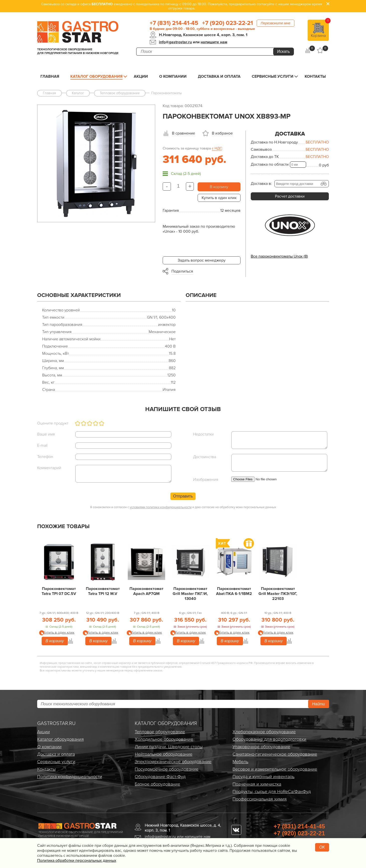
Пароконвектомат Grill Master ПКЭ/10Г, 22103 (278, 594)
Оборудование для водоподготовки (269, 739)
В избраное (222, 133)
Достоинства (205, 457)
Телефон (45, 457)
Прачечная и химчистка (257, 784)
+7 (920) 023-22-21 (228, 23)
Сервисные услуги (273, 76)
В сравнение (183, 133)
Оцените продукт (53, 423)
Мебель (240, 762)
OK (322, 847)
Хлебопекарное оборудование (264, 732)
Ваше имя (46, 434)
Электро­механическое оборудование (173, 762)
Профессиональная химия (260, 799)
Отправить (183, 496)
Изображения (206, 480)
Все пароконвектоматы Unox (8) (279, 256)
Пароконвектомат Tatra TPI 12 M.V (103, 591)
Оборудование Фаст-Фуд (160, 777)
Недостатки (203, 434)
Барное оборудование (157, 784)
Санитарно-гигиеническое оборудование (275, 754)
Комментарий (49, 468)
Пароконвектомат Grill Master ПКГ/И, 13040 (190, 594)
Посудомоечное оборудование (167, 769)
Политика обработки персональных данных (77, 861)
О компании (173, 76)
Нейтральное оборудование (164, 754)
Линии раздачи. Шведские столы (169, 747)
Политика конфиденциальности (70, 777)
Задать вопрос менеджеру (202, 260)
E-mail (42, 445)
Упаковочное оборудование (261, 747)
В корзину (219, 187)
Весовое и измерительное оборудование (275, 769)
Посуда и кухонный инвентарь (263, 777)
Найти (319, 704)
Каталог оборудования (96, 76)
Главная (50, 76)
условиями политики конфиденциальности (161, 507)
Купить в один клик (219, 198)
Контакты (315, 76)
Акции (141, 76)
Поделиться (182, 271)
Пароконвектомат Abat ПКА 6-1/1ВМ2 (234, 591)
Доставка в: (261, 184)
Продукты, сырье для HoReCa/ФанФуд (272, 792)
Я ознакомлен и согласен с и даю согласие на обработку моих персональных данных (183, 507)
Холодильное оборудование (164, 739)
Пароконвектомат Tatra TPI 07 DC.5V (59, 591)
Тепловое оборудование (160, 732)
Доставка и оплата (219, 76)
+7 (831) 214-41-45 (174, 23)
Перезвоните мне (276, 23)
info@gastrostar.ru (175, 42)
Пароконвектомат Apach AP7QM (146, 591)
